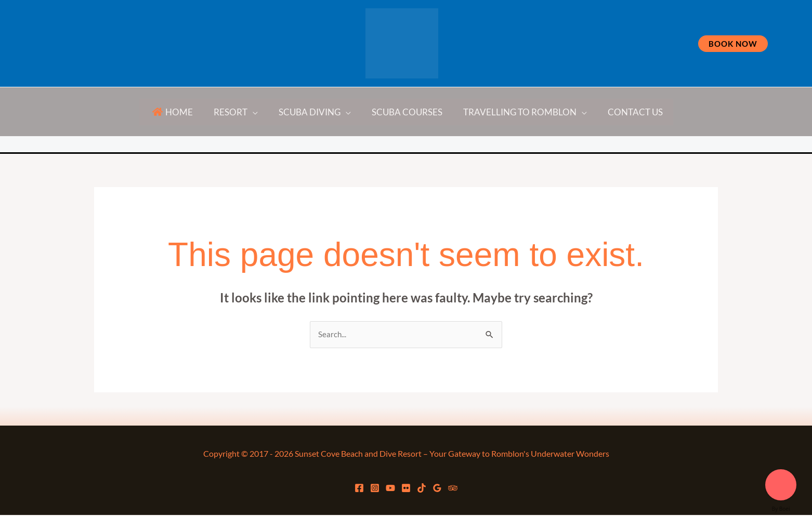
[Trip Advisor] (572, 145)
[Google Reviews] (500, 145)
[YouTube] (349, 145)
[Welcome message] (781, 485)
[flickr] (395, 145)
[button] (733, 44)
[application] (257, 112)
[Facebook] (235, 145)
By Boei (781, 509)
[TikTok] (438, 145)
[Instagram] (293, 145)
